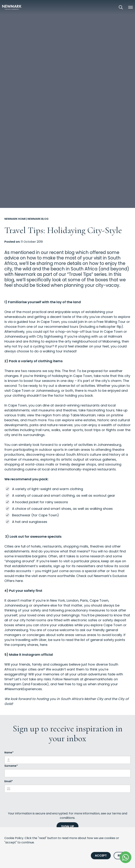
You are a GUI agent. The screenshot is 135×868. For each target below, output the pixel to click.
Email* (9, 781)
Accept (101, 856)
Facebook (39, 684)
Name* (9, 752)
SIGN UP (68, 826)
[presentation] (32, 802)
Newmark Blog (38, 219)
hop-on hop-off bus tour (79, 332)
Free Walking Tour (111, 322)
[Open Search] (121, 7)
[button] (130, 7)
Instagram (13, 684)
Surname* (11, 766)
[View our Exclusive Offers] (111, 7)
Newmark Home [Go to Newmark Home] (15, 219)
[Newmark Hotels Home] (12, 7)
